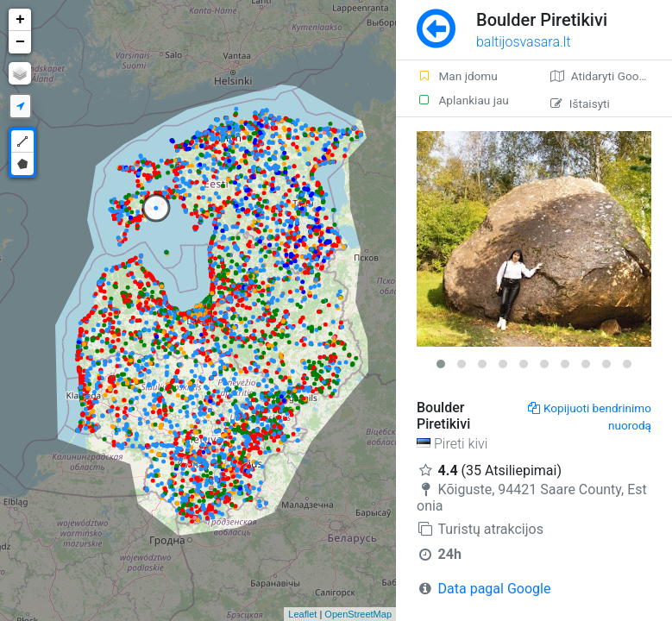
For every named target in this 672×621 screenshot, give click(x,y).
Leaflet (302, 614)
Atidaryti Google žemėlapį (611, 76)
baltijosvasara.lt (524, 42)
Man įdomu (457, 76)
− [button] (20, 42)
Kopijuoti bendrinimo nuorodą (590, 417)
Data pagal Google (495, 589)
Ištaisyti (580, 103)
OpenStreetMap (358, 614)
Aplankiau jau (463, 100)
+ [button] (20, 20)
